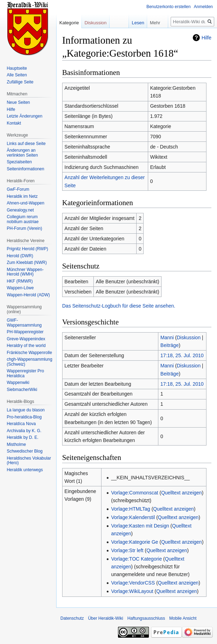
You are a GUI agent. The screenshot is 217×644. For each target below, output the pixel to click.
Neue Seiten (18, 102)
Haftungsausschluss (146, 618)
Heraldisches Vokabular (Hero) (29, 461)
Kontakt (14, 123)
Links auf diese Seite (26, 144)
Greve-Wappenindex (26, 339)
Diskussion (189, 337)
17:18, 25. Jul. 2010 (182, 355)
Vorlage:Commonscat (134, 493)
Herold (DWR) (20, 256)
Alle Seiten (17, 75)
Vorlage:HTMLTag (130, 509)
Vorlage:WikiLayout (132, 591)
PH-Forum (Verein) (24, 228)
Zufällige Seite (20, 82)
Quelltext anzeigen (182, 493)
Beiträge (170, 345)
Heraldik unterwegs (25, 470)
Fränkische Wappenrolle (29, 353)
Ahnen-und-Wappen (25, 203)
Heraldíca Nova (21, 424)
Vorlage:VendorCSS (133, 583)
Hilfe (206, 38)
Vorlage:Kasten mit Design (140, 526)
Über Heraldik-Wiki (106, 618)
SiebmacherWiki (22, 390)
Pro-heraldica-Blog (24, 417)
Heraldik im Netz (22, 196)
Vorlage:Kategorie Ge (134, 542)
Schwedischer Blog (25, 451)
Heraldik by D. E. (22, 437)
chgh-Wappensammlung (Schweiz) (29, 362)
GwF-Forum (18, 189)
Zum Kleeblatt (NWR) (27, 263)
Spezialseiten (19, 162)
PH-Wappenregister (25, 332)
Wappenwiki (18, 383)
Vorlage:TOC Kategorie (136, 559)
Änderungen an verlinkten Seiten (22, 153)
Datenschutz (72, 618)
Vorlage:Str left (127, 550)
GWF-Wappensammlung (24, 323)
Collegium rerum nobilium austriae (23, 219)
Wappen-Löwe (20, 288)
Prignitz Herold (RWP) (27, 249)
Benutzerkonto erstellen (169, 7)
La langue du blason (26, 410)
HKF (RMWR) (20, 281)
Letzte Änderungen (24, 116)
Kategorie (69, 23)
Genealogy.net (20, 210)
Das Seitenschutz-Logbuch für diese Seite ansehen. (119, 306)
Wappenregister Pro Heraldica (25, 373)
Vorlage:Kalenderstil (133, 517)
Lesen (129, 23)
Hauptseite (17, 68)
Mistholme (16, 444)
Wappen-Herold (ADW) (28, 295)
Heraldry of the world (26, 346)
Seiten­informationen (25, 169)
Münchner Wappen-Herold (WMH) (25, 272)
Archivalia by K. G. (24, 431)
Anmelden (203, 7)
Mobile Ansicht (183, 618)
